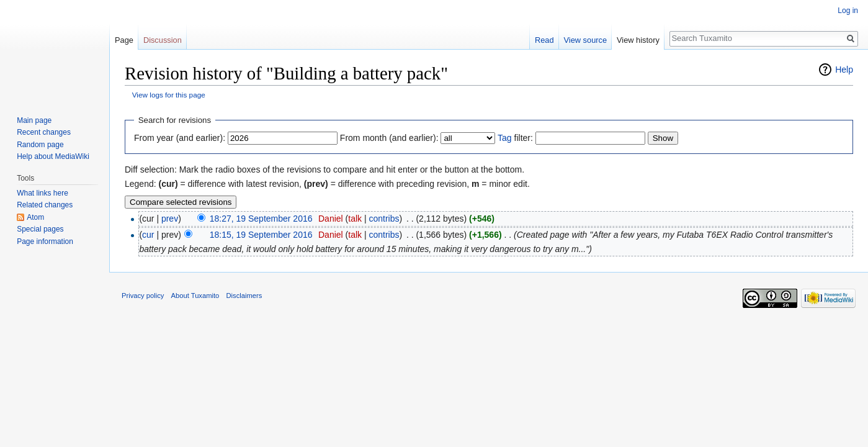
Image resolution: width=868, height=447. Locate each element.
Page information (45, 242)
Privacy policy (143, 296)
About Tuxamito (195, 296)
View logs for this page (169, 95)
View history (638, 40)
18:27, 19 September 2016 (261, 219)
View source (585, 40)
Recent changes (44, 132)
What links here (43, 193)
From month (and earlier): (389, 138)
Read (544, 40)
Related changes (45, 205)
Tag (505, 138)
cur (148, 235)
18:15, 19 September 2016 (261, 235)
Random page (40, 145)
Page (124, 40)
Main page (34, 120)
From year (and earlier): (180, 138)
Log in (848, 11)
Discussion (163, 40)
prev (170, 219)
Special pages (40, 229)
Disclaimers (244, 296)
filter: (515, 138)
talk (355, 219)
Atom (35, 217)
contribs (384, 219)
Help (844, 70)
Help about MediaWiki (53, 156)
